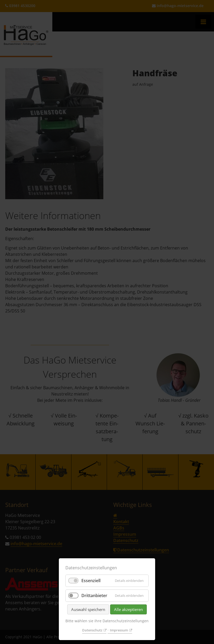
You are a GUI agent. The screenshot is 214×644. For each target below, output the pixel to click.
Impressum (119, 630)
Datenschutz (92, 630)
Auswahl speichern (88, 609)
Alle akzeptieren (128, 609)
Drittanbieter (94, 596)
